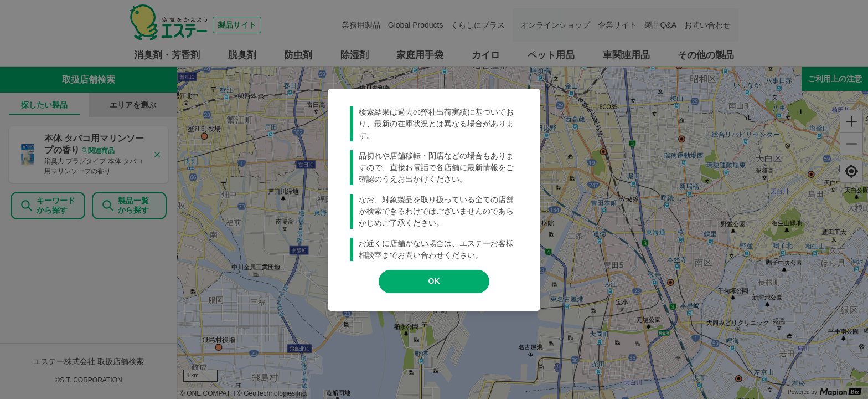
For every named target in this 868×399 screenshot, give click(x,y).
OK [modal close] (434, 281)
